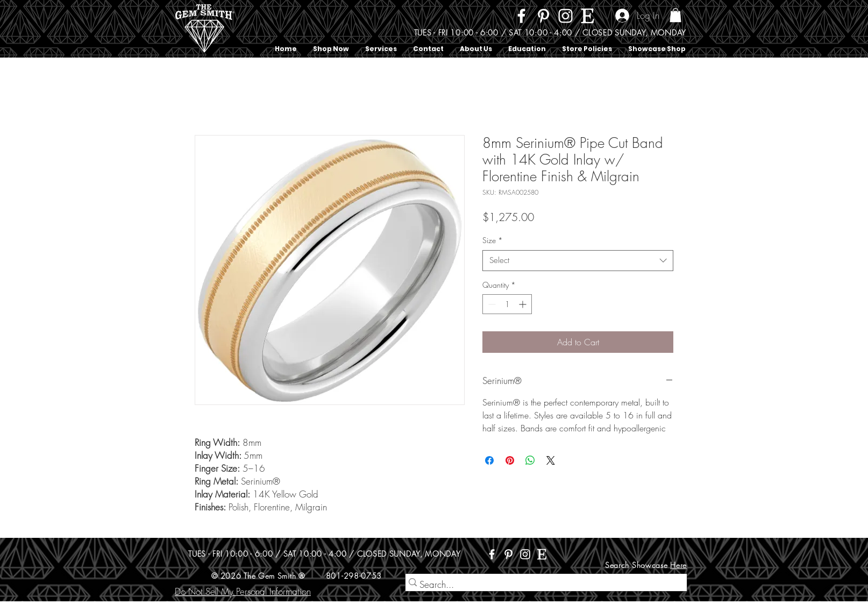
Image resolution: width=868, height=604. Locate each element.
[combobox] (578, 261)
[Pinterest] (543, 16)
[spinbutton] (507, 304)
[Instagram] (565, 16)
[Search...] (542, 585)
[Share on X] (551, 460)
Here (678, 565)
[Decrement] (491, 304)
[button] (675, 15)
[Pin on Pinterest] (510, 460)
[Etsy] (588, 16)
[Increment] (524, 304)
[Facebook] (521, 16)
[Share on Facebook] (489, 460)
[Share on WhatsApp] (530, 460)
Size (493, 240)
